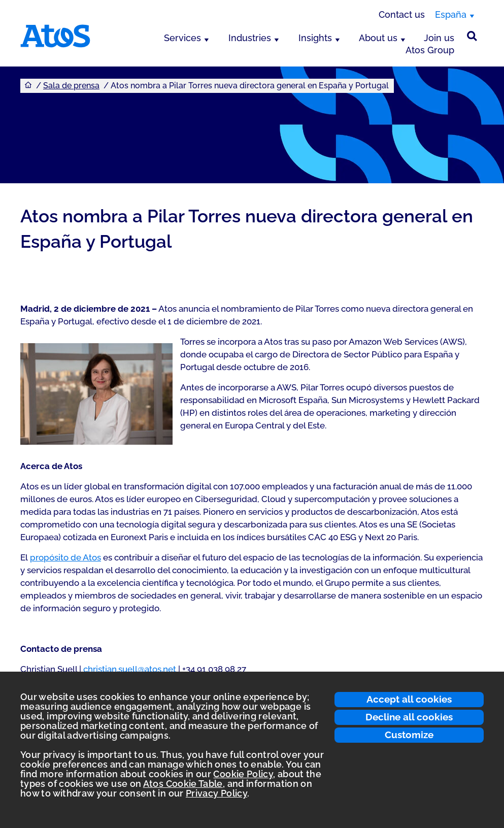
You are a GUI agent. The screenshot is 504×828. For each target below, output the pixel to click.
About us (378, 38)
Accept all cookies (409, 699)
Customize (409, 735)
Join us (439, 38)
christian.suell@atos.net (130, 669)
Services (182, 38)
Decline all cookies (409, 717)
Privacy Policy (216, 793)
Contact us (402, 14)
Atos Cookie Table (183, 784)
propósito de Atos (65, 557)
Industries (250, 38)
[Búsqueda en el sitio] (472, 36)
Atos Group (430, 50)
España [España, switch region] (451, 14)
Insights (315, 38)
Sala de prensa (71, 86)
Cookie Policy (243, 774)
